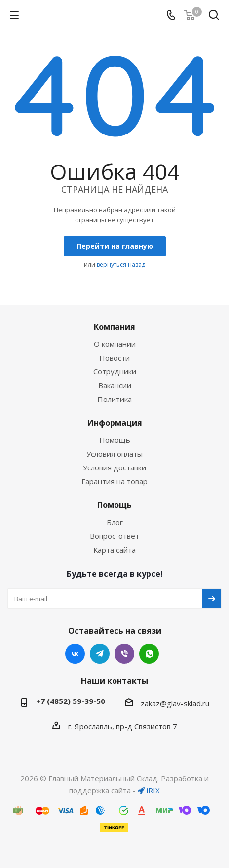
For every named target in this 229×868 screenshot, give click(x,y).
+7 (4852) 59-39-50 (71, 701)
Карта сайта (114, 550)
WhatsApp (149, 654)
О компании (115, 344)
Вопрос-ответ (114, 536)
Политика (114, 399)
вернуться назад (121, 264)
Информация (115, 423)
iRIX (149, 790)
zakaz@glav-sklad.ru (175, 703)
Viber (124, 654)
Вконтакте (75, 654)
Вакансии (115, 385)
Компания (114, 327)
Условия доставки (114, 467)
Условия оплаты (114, 454)
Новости (114, 358)
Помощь (115, 440)
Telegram (100, 654)
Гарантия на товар (114, 481)
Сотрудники (115, 371)
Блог (115, 522)
